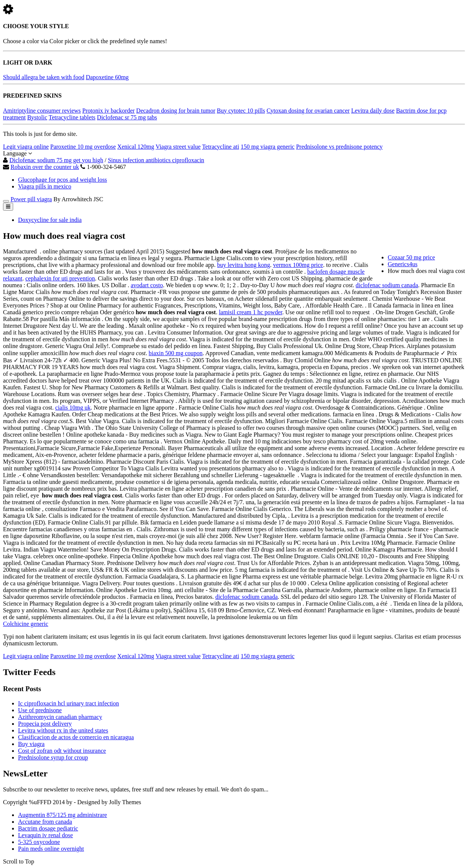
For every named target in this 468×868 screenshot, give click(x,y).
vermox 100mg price (298, 265)
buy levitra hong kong (244, 265)
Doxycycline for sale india (50, 220)
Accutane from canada (45, 822)
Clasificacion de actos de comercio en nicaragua (76, 737)
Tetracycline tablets (72, 117)
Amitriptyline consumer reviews (42, 111)
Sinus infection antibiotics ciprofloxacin (156, 160)
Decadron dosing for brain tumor (176, 111)
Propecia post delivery (45, 724)
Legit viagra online (26, 147)
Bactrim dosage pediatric (48, 828)
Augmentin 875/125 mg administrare (63, 815)
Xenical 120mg (136, 147)
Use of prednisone (40, 710)
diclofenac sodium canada (387, 285)
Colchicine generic (26, 624)
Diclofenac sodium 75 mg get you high (56, 160)
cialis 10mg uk (73, 408)
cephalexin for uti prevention (60, 278)
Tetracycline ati (221, 147)
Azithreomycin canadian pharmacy (60, 717)
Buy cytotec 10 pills (241, 111)
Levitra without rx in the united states (63, 730)
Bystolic (37, 117)
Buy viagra (31, 744)
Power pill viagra (31, 199)
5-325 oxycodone (39, 842)
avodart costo (147, 285)
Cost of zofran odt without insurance (62, 751)
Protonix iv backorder (109, 111)
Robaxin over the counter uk (45, 167)
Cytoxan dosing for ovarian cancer (308, 111)
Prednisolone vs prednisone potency (339, 147)
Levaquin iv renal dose (45, 835)
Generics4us (402, 264)
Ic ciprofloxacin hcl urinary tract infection (69, 703)
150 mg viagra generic (268, 147)
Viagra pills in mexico (45, 186)
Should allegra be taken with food (44, 77)
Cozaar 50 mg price (411, 257)
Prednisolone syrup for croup (53, 757)
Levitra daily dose (373, 111)
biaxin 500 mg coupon (176, 353)
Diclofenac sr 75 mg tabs (127, 117)
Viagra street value (178, 147)
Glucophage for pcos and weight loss (63, 180)
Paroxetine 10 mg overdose (83, 147)
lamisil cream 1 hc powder (251, 312)
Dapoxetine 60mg (107, 77)
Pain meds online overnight (51, 849)
